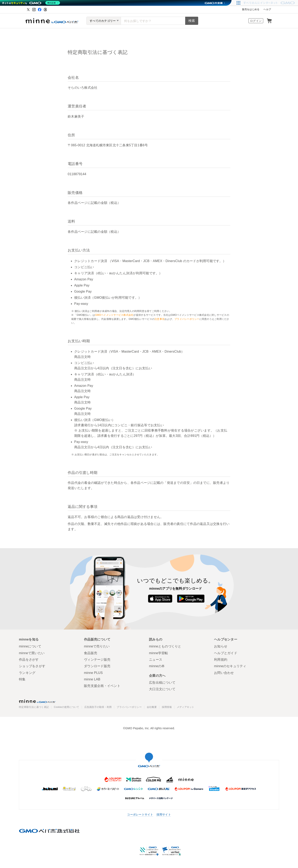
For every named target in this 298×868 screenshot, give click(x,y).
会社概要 (152, 707)
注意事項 (159, 319)
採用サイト (164, 814)
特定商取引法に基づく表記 (34, 707)
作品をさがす (29, 660)
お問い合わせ (224, 673)
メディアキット (186, 707)
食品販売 (91, 653)
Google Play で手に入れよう (191, 599)
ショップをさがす (32, 666)
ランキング (27, 673)
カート (269, 21)
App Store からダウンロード (160, 599)
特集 (22, 679)
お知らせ (221, 646)
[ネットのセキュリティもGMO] (31, 3)
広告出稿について (162, 683)
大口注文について (162, 689)
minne (37, 701)
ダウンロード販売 (97, 666)
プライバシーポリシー (187, 319)
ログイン (256, 21)
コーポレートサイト (140, 814)
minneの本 (157, 666)
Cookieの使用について (67, 707)
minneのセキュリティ (230, 666)
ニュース (156, 660)
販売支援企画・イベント (102, 686)
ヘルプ (267, 9)
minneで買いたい (32, 653)
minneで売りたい (97, 646)
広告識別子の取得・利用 (98, 707)
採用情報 (167, 707)
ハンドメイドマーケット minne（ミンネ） (52, 21)
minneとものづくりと (165, 646)
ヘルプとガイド (226, 653)
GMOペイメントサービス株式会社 (114, 315)
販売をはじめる (251, 9)
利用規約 (221, 660)
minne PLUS (93, 673)
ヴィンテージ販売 (97, 660)
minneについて (30, 646)
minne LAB (92, 679)
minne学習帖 (159, 653)
